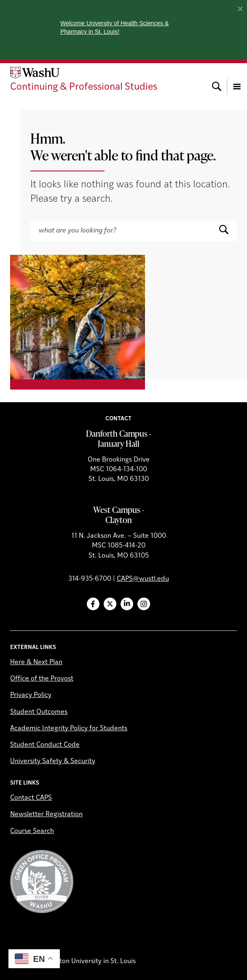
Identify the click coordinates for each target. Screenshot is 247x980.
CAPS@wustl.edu (143, 579)
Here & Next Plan (36, 662)
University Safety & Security (53, 761)
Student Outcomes (39, 712)
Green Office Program (42, 881)
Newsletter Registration (46, 814)
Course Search (32, 831)
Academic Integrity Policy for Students (69, 729)
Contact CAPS (31, 798)
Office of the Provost (42, 679)
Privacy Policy (31, 695)
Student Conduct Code (45, 745)
